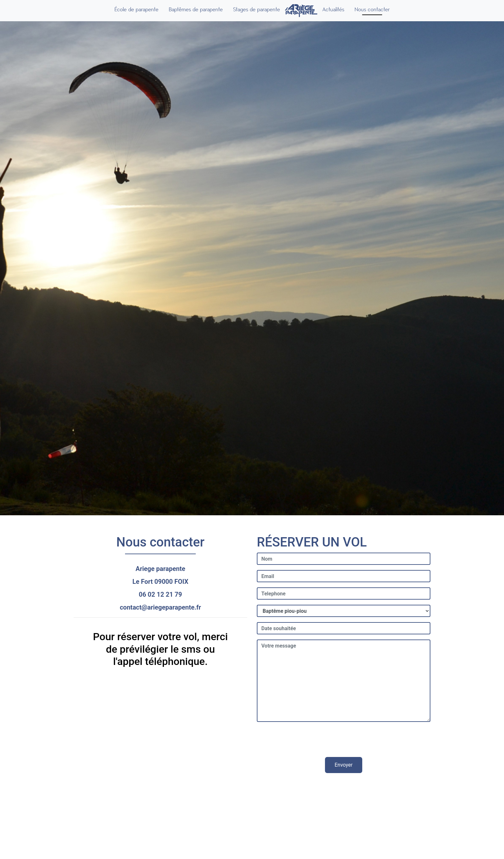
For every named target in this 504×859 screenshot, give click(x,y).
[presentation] (344, 740)
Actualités (333, 9)
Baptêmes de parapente (196, 9)
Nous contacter (372, 9)
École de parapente (136, 9)
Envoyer (344, 765)
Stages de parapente (256, 9)
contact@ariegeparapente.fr (161, 607)
